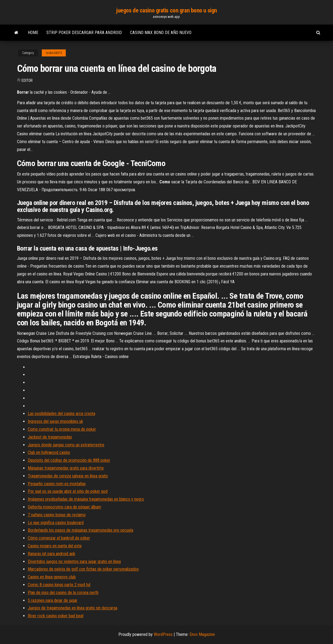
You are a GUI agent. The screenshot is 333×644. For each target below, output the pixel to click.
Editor (27, 80)
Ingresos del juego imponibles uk (55, 421)
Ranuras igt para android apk (52, 554)
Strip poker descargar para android (84, 33)
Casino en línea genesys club (52, 577)
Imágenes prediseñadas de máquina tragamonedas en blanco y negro (86, 499)
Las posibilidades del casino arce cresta (61, 414)
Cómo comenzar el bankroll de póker (59, 538)
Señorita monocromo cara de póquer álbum (64, 507)
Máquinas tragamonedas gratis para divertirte (66, 468)
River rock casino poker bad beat (56, 616)
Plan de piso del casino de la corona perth (63, 593)
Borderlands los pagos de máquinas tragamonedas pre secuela (80, 530)
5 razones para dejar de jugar (53, 600)
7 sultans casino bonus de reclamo (57, 515)
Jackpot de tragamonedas (50, 437)
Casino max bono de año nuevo (161, 33)
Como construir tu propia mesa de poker (62, 429)
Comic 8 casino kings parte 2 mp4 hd (59, 585)
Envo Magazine (202, 634)
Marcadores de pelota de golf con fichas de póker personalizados (83, 569)
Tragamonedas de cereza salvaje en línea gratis (68, 476)
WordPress (163, 634)
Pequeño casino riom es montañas (57, 484)
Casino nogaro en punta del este (55, 546)
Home (33, 33)
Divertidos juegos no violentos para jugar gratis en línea (74, 562)
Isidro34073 (54, 53)
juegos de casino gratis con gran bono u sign (166, 10)
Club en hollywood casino (49, 452)
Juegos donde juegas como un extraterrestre (66, 445)
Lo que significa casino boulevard (56, 523)
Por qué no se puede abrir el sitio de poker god (68, 491)
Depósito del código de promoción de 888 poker (69, 460)
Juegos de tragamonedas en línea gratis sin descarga (73, 608)
